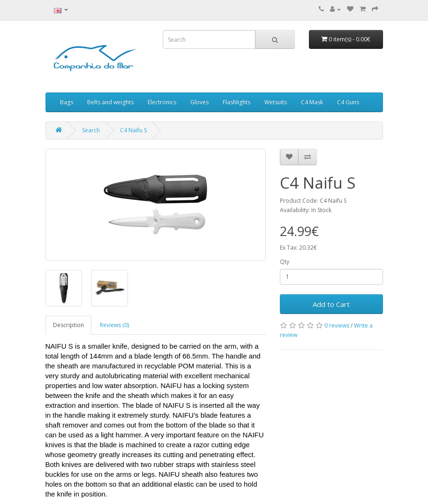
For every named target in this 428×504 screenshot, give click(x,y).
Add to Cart (331, 304)
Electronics (162, 102)
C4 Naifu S (133, 130)
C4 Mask (312, 102)
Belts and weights (110, 102)
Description (68, 325)
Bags (67, 102)
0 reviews (337, 325)
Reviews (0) (114, 325)
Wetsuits (276, 102)
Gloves (199, 102)
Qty (285, 262)
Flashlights (237, 102)
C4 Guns (348, 102)
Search (91, 130)
